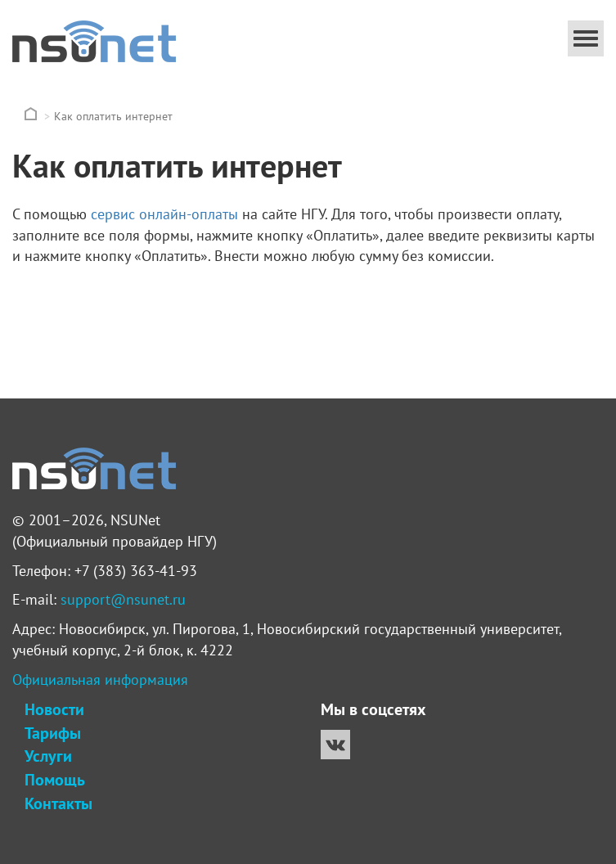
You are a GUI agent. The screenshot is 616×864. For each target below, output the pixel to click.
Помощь (54, 780)
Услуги (48, 756)
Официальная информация (100, 679)
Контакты (58, 803)
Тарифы (53, 733)
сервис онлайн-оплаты (164, 214)
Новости (54, 709)
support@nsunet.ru (123, 599)
